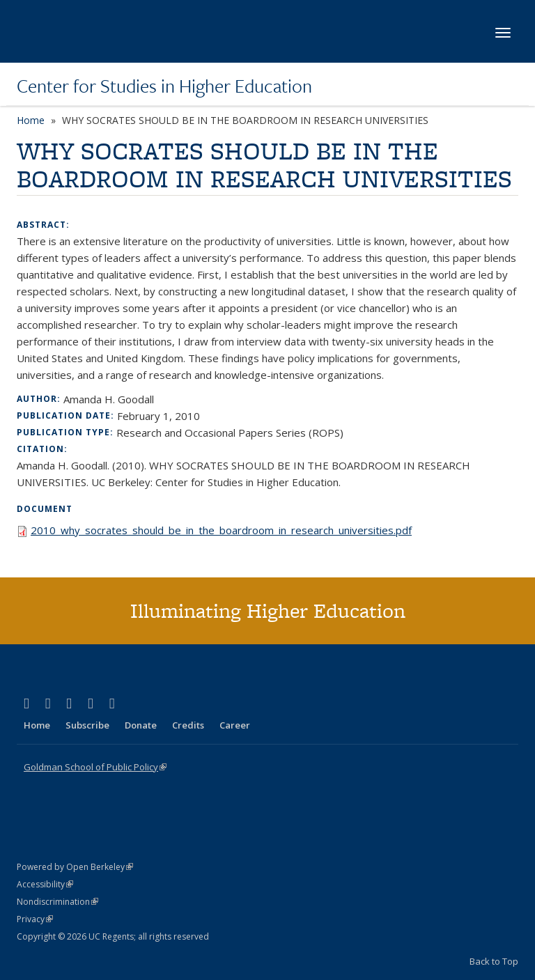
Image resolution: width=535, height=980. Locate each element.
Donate (141, 725)
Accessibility (45, 884)
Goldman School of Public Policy (95, 767)
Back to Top (494, 961)
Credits (188, 725)
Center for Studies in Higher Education (164, 86)
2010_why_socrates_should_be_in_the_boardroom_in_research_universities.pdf (221, 530)
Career (235, 725)
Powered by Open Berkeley (75, 867)
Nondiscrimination (57, 902)
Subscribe (87, 725)
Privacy (35, 919)
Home (31, 120)
